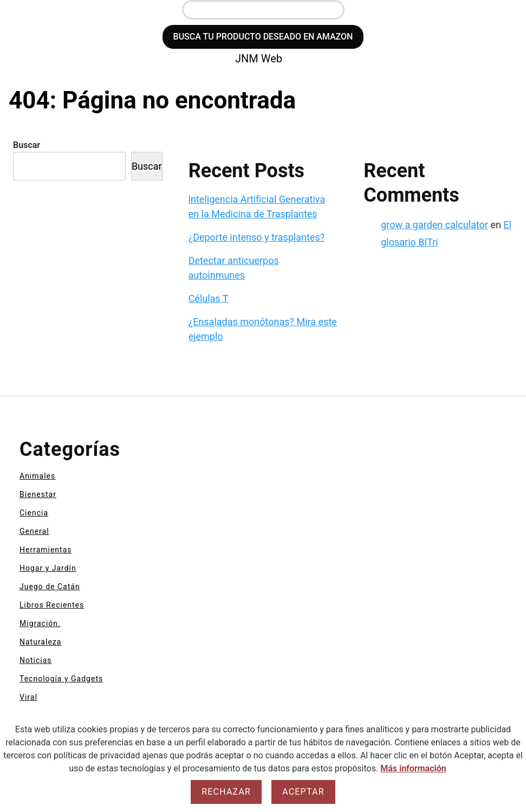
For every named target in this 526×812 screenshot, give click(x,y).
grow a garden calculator (434, 225)
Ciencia (34, 513)
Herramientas (46, 550)
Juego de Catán (50, 587)
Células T (209, 298)
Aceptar (303, 792)
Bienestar (38, 494)
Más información (413, 768)
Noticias (36, 660)
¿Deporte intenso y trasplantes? (257, 237)
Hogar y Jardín (48, 568)
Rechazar (226, 792)
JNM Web (259, 59)
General (34, 531)
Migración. (40, 623)
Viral (28, 697)
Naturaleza (40, 642)
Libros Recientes (52, 605)
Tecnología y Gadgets (61, 679)
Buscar (27, 145)
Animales (37, 476)
